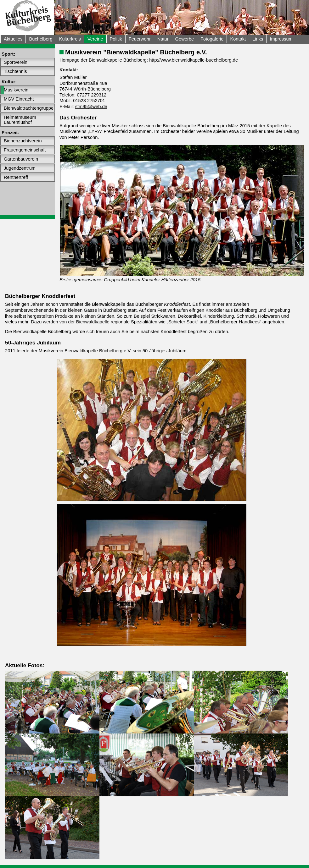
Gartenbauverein (21, 159)
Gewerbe (185, 39)
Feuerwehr (140, 39)
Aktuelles (13, 39)
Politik (116, 39)
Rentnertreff (16, 177)
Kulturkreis (70, 39)
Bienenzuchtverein (23, 141)
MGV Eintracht (19, 99)
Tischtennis (15, 71)
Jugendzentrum (20, 168)
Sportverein (16, 62)
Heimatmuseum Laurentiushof (20, 120)
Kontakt (238, 39)
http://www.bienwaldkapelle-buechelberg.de (194, 60)
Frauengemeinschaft (25, 150)
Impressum (281, 39)
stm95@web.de (91, 107)
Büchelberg (41, 39)
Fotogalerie (212, 39)
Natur (163, 39)
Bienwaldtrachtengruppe (29, 108)
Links (258, 39)
